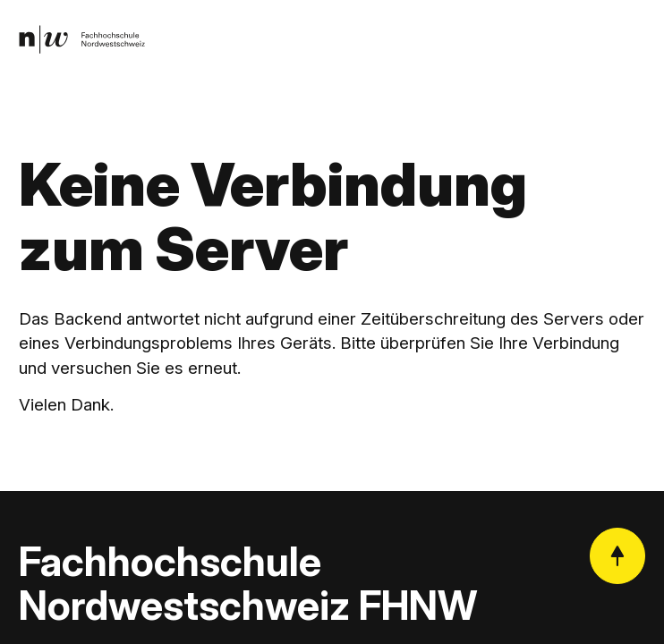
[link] (82, 39)
